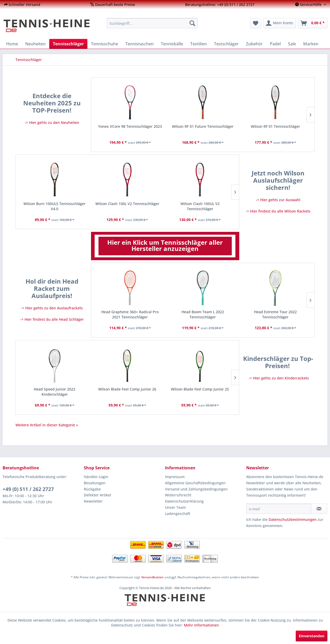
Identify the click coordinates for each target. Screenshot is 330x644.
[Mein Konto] (280, 23)
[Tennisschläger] (68, 44)
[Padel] (275, 44)
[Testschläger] (226, 44)
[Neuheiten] (35, 44)
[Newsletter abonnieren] (319, 509)
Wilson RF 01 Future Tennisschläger (203, 126)
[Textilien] (199, 44)
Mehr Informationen (201, 625)
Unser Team (175, 507)
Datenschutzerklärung (184, 501)
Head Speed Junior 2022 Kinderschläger (55, 392)
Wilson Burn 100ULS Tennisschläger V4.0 (55, 206)
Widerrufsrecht (178, 495)
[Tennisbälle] (172, 44)
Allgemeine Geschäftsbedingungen (195, 483)
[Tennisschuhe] (105, 44)
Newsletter (93, 501)
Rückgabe (92, 489)
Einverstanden (312, 636)
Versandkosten (152, 577)
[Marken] (311, 44)
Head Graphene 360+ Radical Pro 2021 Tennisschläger (130, 314)
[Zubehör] (254, 44)
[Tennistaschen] (139, 44)
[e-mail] (279, 509)
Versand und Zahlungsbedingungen (196, 489)
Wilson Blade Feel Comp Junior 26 (127, 389)
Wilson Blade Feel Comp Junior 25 (200, 389)
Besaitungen (95, 483)
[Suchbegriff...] (152, 23)
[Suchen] (192, 23)
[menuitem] (22, 5)
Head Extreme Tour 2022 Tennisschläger (275, 314)
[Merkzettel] (256, 23)
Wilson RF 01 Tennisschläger (275, 126)
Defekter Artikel (97, 495)
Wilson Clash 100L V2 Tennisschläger (127, 204)
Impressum (175, 477)
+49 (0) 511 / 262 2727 (28, 489)
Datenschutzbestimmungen (293, 519)
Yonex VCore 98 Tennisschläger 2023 (130, 126)
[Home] (12, 44)
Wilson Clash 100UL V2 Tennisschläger (200, 206)
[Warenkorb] (313, 23)
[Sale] (292, 44)
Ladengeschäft (178, 514)
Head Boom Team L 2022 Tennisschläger (203, 314)
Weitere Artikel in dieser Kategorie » (47, 425)
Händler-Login (96, 477)
